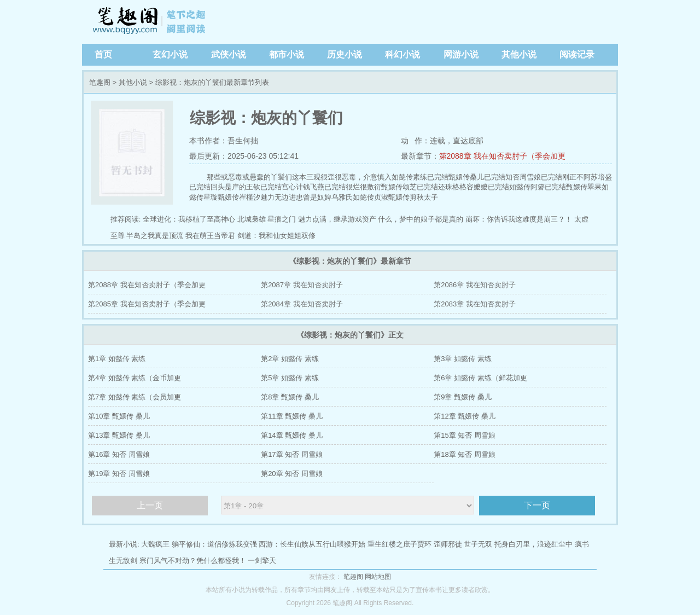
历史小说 (345, 54)
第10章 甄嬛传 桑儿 (119, 416)
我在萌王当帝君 (210, 236)
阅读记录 (577, 54)
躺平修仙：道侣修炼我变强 (214, 544)
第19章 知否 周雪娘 (119, 474)
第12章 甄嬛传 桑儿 (465, 416)
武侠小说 (229, 54)
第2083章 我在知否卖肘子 (475, 304)
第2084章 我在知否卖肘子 (302, 304)
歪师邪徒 (448, 544)
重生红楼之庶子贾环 (399, 544)
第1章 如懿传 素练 (117, 359)
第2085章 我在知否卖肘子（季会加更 (147, 304)
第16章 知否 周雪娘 (119, 454)
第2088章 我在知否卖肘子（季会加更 (502, 156)
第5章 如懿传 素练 (290, 378)
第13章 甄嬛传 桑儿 (119, 435)
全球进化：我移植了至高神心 (189, 219)
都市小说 (287, 54)
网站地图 (378, 577)
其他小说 (519, 54)
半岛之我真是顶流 (155, 236)
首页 (103, 54)
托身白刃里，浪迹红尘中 (533, 544)
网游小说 (461, 54)
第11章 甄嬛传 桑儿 (292, 416)
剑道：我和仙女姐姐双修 (276, 236)
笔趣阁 (150, 22)
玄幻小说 (170, 54)
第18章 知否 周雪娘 (465, 454)
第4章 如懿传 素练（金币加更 (135, 378)
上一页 (150, 505)
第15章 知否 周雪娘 (465, 435)
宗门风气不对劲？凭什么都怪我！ (193, 561)
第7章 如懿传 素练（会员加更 (135, 397)
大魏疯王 (155, 544)
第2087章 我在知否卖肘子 (302, 285)
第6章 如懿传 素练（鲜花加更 (480, 378)
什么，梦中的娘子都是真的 (421, 219)
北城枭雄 (252, 219)
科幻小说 (402, 54)
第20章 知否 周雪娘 (292, 474)
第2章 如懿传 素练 (290, 359)
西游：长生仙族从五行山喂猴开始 (312, 544)
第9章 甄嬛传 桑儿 (462, 397)
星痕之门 (282, 219)
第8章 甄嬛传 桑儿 (290, 397)
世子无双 (478, 544)
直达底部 (468, 141)
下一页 (537, 505)
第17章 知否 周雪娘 (292, 454)
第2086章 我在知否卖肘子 (475, 285)
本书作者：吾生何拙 (224, 141)
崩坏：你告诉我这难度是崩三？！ (519, 219)
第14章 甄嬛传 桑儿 (292, 435)
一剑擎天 (262, 561)
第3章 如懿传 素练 (462, 359)
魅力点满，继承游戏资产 (337, 219)
